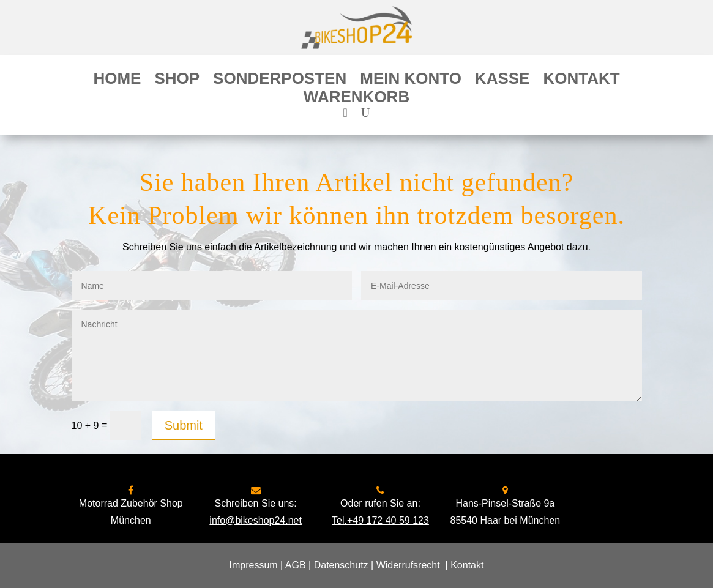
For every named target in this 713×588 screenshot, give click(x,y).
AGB (296, 565)
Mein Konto (411, 81)
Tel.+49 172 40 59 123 (380, 520)
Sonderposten (280, 81)
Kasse (502, 81)
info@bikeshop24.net (256, 520)
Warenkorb (356, 99)
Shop (177, 81)
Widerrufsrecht (408, 565)
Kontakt (581, 81)
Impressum (254, 565)
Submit (184, 425)
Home (117, 81)
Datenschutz (341, 565)
